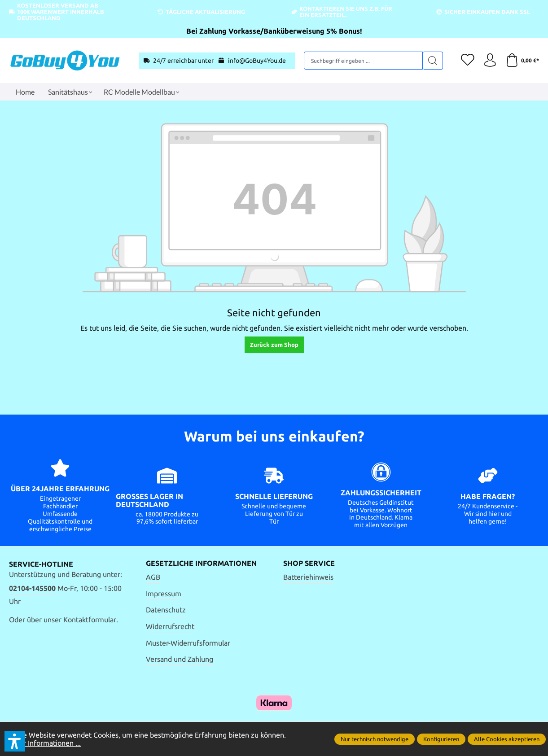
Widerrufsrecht (170, 626)
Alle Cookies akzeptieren (507, 739)
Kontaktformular (90, 620)
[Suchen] (432, 61)
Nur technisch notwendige (375, 739)
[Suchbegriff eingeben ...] (363, 61)
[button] (15, 741)
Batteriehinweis (308, 577)
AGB (153, 577)
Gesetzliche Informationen (201, 564)
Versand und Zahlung (180, 659)
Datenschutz (166, 610)
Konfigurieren (441, 739)
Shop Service (309, 564)
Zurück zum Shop (274, 345)
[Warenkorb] (522, 61)
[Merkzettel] (467, 61)
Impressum (164, 594)
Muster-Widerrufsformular (188, 643)
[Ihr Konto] (490, 61)
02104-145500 (32, 588)
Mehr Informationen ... (45, 743)
